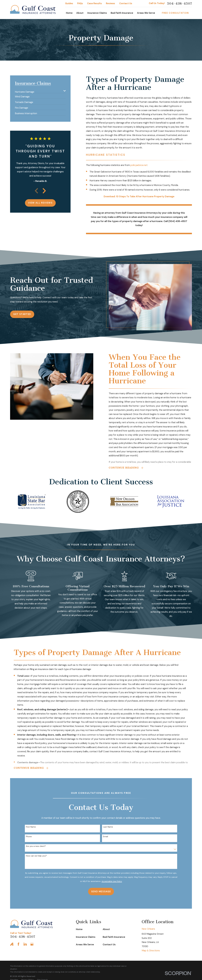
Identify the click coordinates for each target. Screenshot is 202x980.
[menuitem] (38, 91)
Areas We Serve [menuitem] (146, 13)
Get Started (21, 314)
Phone (28, 837)
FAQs (80, 3)
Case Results (94, 3)
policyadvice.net (139, 165)
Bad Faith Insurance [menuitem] (122, 13)
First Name (30, 827)
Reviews (110, 3)
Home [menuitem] (69, 13)
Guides (69, 3)
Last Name (107, 827)
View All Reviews (40, 203)
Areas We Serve (85, 945)
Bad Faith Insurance (114, 937)
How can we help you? (35, 856)
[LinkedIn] (25, 944)
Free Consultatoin (175, 13)
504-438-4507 (179, 3)
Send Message (100, 892)
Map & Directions (151, 951)
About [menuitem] (80, 13)
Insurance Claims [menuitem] (97, 13)
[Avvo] (12, 944)
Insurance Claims (86, 937)
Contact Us (126, 3)
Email (104, 837)
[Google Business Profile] (32, 944)
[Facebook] (18, 944)
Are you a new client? (35, 846)
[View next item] (44, 191)
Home (79, 929)
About (106, 929)
